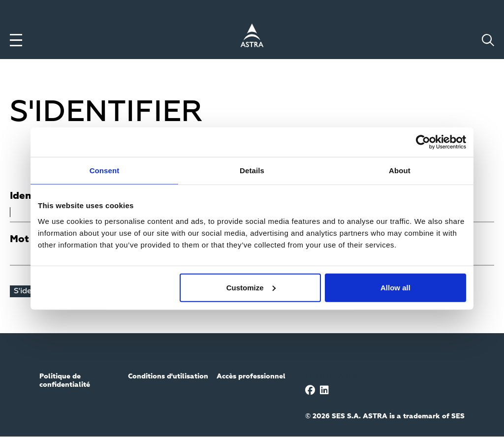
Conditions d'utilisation (168, 376)
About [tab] (400, 171)
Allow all (395, 287)
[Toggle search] (488, 40)
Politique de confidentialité (65, 381)
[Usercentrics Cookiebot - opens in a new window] (423, 142)
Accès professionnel (251, 376)
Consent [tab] (105, 171)
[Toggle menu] (16, 40)
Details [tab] (252, 171)
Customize (251, 287)
